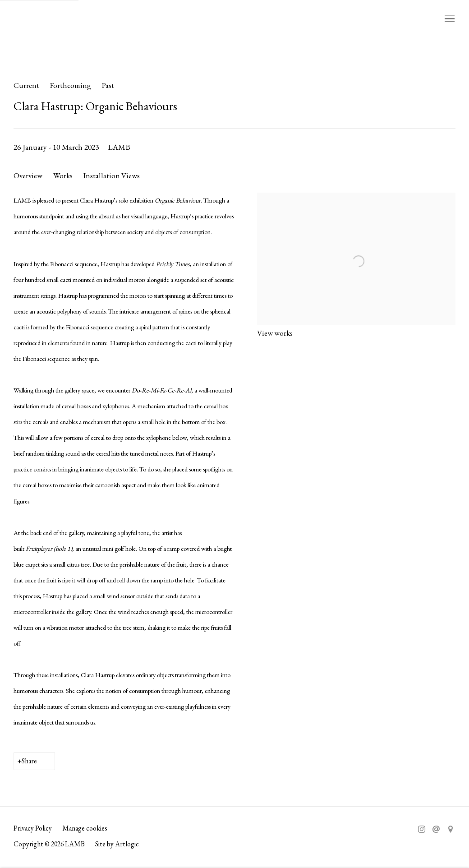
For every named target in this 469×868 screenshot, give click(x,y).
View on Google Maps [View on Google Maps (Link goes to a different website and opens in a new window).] (451, 830)
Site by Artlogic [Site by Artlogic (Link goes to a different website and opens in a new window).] (117, 844)
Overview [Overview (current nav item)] (28, 175)
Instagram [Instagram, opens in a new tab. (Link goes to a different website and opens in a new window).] (422, 830)
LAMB (32, 19)
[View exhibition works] (356, 201)
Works (63, 175)
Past (108, 85)
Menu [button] (449, 19)
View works (275, 333)
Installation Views (112, 175)
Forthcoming (71, 85)
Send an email (436, 830)
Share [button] (29, 761)
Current (26, 85)
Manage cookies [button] (85, 828)
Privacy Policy (33, 828)
